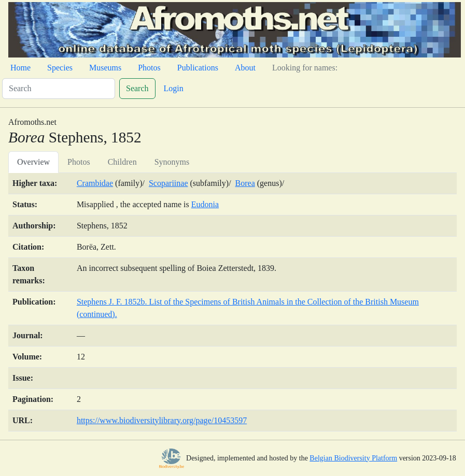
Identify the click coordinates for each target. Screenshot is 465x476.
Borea (245, 183)
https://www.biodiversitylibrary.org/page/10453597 (162, 420)
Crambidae (95, 183)
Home (20, 68)
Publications (198, 68)
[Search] (59, 89)
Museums (105, 68)
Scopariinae (168, 183)
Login (174, 88)
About (245, 68)
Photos (149, 68)
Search (137, 88)
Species (60, 68)
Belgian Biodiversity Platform (353, 458)
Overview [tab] (33, 162)
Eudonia (205, 204)
